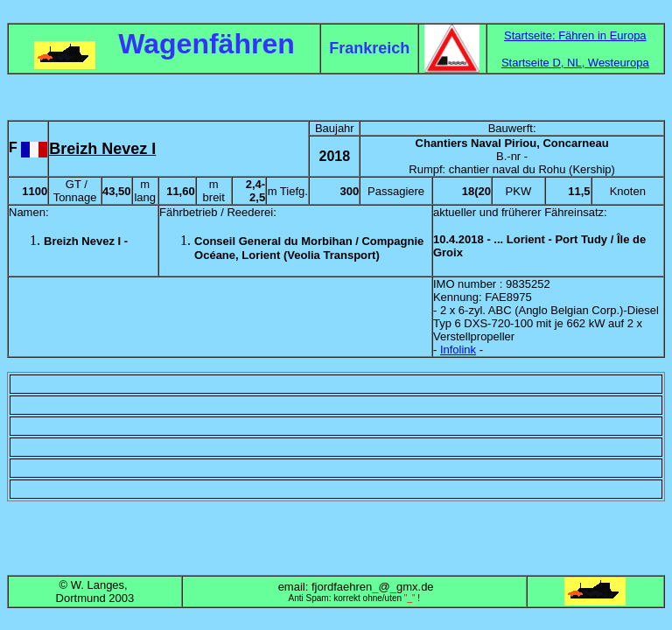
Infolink (458, 350)
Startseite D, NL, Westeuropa (575, 63)
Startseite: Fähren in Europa (575, 35)
